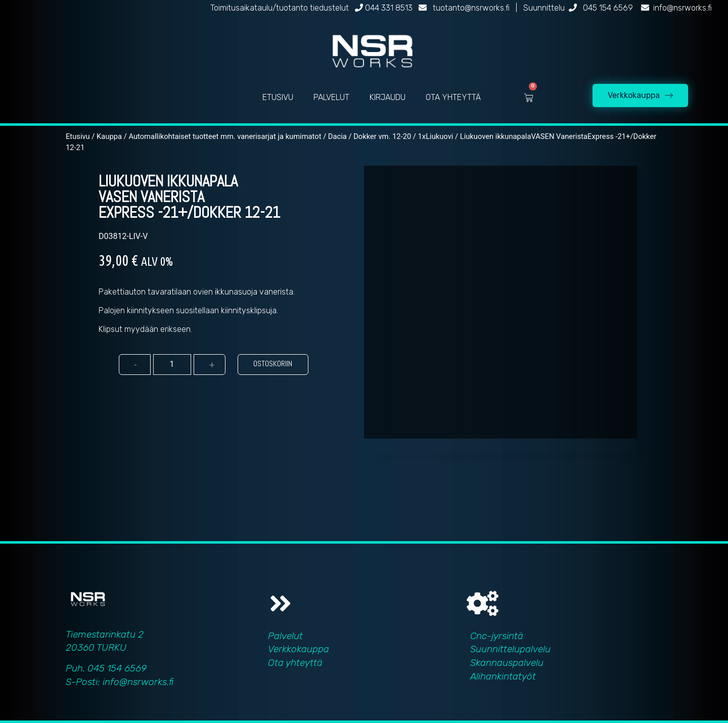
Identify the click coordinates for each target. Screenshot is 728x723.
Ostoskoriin (273, 364)
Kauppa (109, 136)
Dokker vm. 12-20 (382, 136)
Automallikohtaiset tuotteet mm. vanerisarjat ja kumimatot (225, 136)
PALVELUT (331, 97)
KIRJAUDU (388, 97)
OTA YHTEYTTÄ (453, 97)
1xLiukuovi (436, 136)
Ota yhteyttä (295, 663)
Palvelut (285, 636)
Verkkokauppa (299, 649)
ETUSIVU (278, 97)
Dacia (337, 136)
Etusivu (78, 136)
